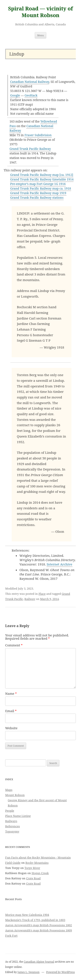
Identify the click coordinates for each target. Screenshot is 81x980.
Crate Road (33, 878)
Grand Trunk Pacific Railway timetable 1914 (42, 179)
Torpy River (32, 868)
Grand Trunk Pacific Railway (30, 149)
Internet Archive (60, 564)
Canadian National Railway (30, 82)
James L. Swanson (29, 972)
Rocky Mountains (37, 863)
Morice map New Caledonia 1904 (27, 915)
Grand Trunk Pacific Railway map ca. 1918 (41, 188)
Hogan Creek (40, 873)
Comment (14, 645)
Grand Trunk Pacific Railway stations (37, 197)
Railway (30, 599)
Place (42, 594)
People (10, 811)
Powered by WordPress (60, 972)
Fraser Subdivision (38, 135)
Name (11, 693)
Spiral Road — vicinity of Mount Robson (40, 12)
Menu (40, 35)
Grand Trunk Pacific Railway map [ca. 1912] (42, 175)
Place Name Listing (18, 816)
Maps (9, 790)
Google (15, 95)
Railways (11, 821)
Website (11, 728)
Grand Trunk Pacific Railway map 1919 (38, 193)
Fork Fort (11, 936)
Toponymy (12, 831)
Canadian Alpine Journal (39, 962)
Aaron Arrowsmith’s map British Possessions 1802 (39, 925)
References (13, 826)
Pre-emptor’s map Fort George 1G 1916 (38, 184)
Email (11, 711)
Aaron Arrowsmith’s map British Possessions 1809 (39, 930)
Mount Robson (15, 795)
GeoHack (31, 95)
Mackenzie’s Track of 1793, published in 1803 (35, 920)
